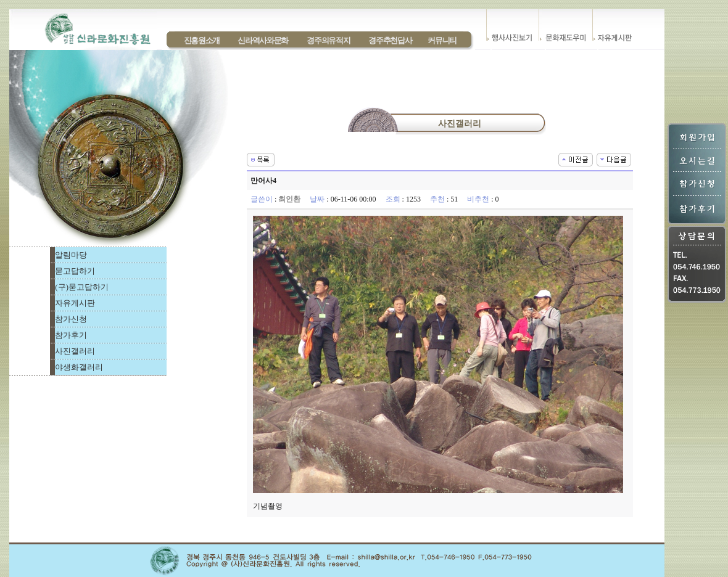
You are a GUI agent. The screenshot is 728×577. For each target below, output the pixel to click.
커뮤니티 (442, 40)
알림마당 (71, 255)
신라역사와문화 (263, 40)
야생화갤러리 (79, 367)
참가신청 (71, 319)
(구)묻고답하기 (82, 287)
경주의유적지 (328, 40)
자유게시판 (75, 303)
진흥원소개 (202, 40)
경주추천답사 (390, 40)
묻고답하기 (75, 271)
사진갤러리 (75, 351)
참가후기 (71, 335)
